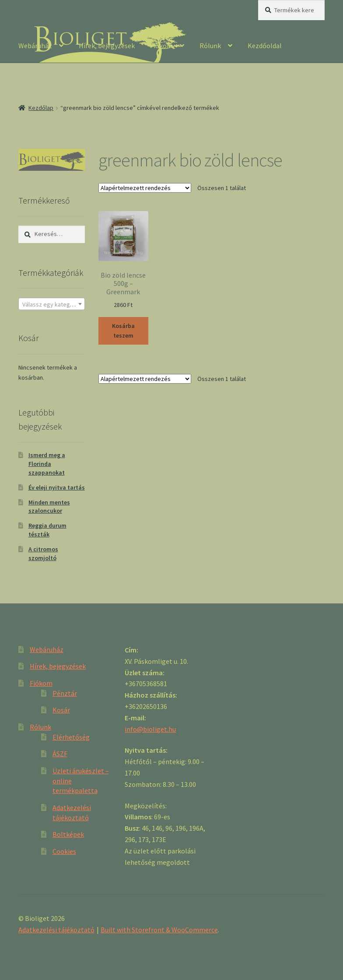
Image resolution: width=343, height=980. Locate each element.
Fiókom (161, 46)
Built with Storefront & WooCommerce (159, 930)
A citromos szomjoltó (43, 553)
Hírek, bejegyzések (107, 46)
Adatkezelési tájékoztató (56, 930)
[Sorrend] (145, 188)
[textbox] (52, 304)
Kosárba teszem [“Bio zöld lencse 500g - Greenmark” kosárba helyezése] (123, 331)
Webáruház (35, 46)
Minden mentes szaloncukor (49, 507)
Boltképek (68, 834)
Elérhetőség (71, 737)
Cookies (64, 851)
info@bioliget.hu (150, 729)
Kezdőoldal (265, 46)
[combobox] (52, 304)
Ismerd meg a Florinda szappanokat (47, 464)
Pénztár (65, 693)
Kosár (61, 710)
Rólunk (210, 46)
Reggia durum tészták (47, 530)
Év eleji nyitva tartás (57, 487)
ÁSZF (60, 754)
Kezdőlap (41, 108)
